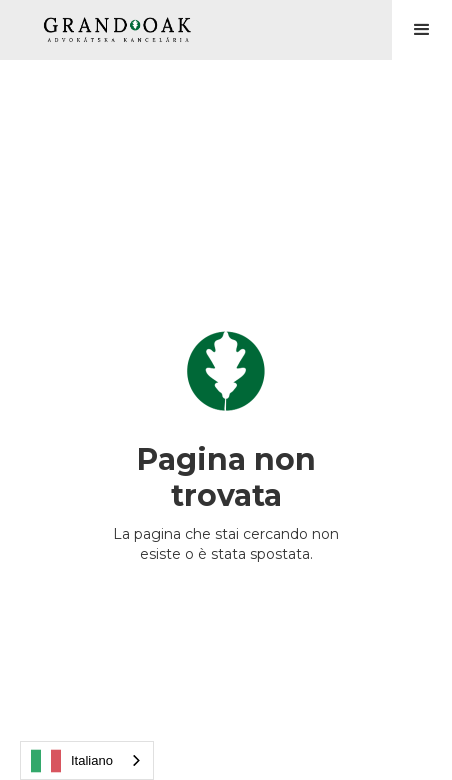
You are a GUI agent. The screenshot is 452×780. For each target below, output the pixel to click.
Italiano (72, 761)
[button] (422, 30)
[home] (112, 29)
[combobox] (87, 760)
